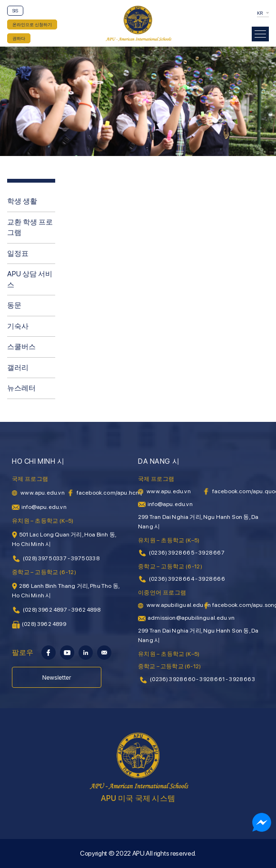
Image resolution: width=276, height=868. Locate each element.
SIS (15, 11)
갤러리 (18, 368)
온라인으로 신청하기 (32, 24)
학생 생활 (22, 201)
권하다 (19, 38)
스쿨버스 (21, 347)
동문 (14, 305)
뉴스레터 (21, 388)
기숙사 (18, 326)
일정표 (18, 254)
